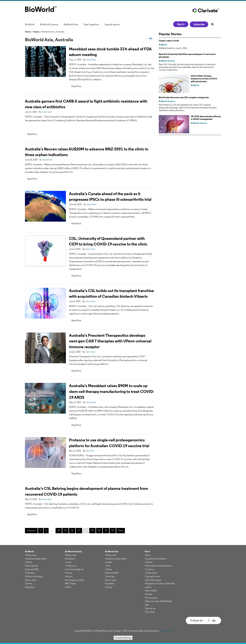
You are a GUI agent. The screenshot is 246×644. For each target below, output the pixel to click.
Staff (147, 605)
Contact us (150, 569)
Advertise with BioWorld (155, 559)
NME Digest (70, 583)
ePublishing (166, 631)
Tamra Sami (91, 60)
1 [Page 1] (41, 530)
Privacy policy (151, 598)
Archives (149, 562)
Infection (69, 576)
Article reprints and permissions (158, 566)
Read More (76, 86)
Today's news (31, 555)
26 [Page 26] (72, 530)
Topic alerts (150, 612)
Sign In (181, 24)
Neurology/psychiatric (75, 580)
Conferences (71, 566)
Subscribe (199, 24)
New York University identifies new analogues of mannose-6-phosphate (187, 56)
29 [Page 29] (92, 530)
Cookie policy (151, 573)
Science (108, 587)
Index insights (151, 591)
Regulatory (30, 587)
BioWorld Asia (71, 24)
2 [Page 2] (46, 530)
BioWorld (30, 24)
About (148, 555)
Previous (31, 530)
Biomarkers (70, 559)
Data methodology (153, 580)
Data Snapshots (91, 24)
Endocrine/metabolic (74, 569)
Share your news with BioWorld (158, 601)
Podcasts (149, 594)
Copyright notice (152, 576)
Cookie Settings (123, 638)
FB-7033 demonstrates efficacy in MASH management (206, 118)
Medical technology (34, 576)
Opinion (29, 583)
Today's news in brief (169, 41)
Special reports (112, 24)
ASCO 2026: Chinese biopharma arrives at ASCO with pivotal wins (204, 79)
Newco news (31, 580)
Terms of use (150, 608)
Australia (109, 562)
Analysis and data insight (36, 559)
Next (121, 530)
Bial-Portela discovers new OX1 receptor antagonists (184, 97)
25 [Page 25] (65, 530)
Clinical (28, 562)
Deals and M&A (32, 569)
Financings (30, 573)
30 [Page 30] (99, 530)
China (108, 566)
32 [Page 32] (113, 530)
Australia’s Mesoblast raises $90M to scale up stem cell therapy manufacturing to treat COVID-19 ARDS (112, 391)
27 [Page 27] (79, 530)
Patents (68, 587)
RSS (150, 39)
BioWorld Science (49, 24)
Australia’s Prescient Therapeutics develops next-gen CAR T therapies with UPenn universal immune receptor (110, 341)
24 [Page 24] (59, 530)
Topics (36, 32)
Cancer (68, 562)
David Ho (90, 451)
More (147, 551)
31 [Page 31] (106, 530)
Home (28, 32)
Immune (69, 573)
